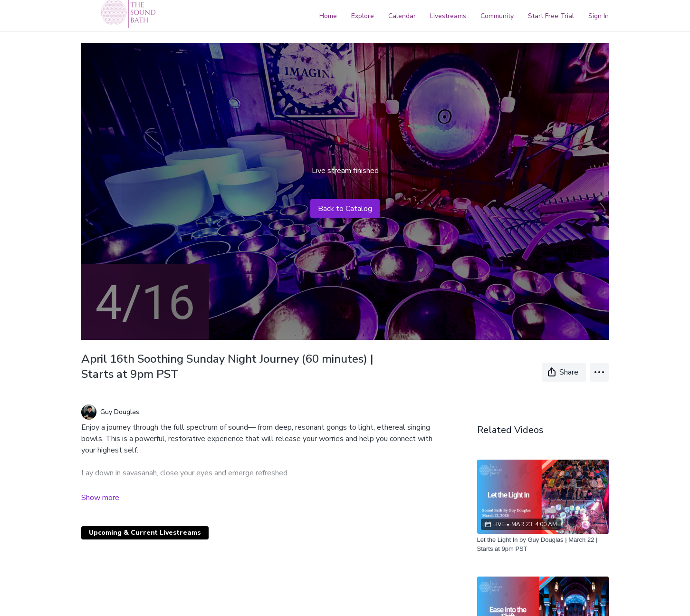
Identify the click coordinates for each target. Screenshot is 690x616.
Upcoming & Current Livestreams (145, 533)
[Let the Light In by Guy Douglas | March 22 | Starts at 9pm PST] (543, 544)
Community (497, 16)
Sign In (599, 16)
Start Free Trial (551, 16)
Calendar (402, 16)
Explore (363, 16)
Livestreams (448, 16)
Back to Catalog (345, 209)
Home (328, 16)
